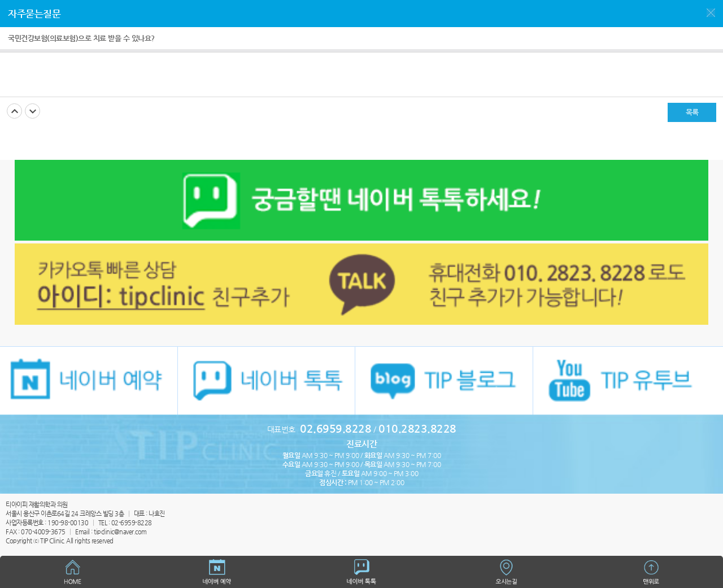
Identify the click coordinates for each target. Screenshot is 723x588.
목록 (692, 112)
